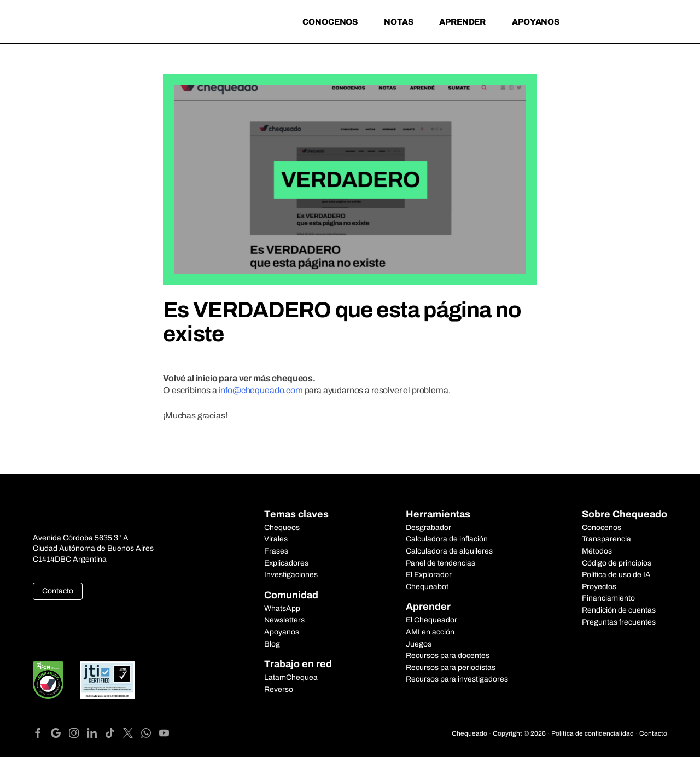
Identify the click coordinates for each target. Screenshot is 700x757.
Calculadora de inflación (447, 539)
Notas (398, 22)
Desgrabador (428, 528)
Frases (276, 551)
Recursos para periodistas (451, 668)
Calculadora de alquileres (449, 551)
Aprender (462, 22)
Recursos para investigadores (457, 679)
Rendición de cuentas (619, 610)
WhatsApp (282, 608)
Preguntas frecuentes (619, 622)
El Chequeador (431, 620)
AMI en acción (430, 632)
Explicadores (286, 563)
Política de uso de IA (616, 575)
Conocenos (330, 22)
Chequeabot (427, 587)
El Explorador (429, 575)
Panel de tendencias (441, 563)
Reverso (279, 689)
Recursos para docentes (448, 656)
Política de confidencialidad (593, 733)
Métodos (597, 551)
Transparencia (606, 539)
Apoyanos (536, 22)
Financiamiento (608, 598)
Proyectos (599, 587)
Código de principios (617, 563)
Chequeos (282, 528)
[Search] (591, 21)
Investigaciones (291, 575)
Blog (272, 644)
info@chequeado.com (261, 390)
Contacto (58, 591)
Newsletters (284, 620)
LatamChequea (291, 677)
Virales (276, 539)
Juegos (419, 644)
